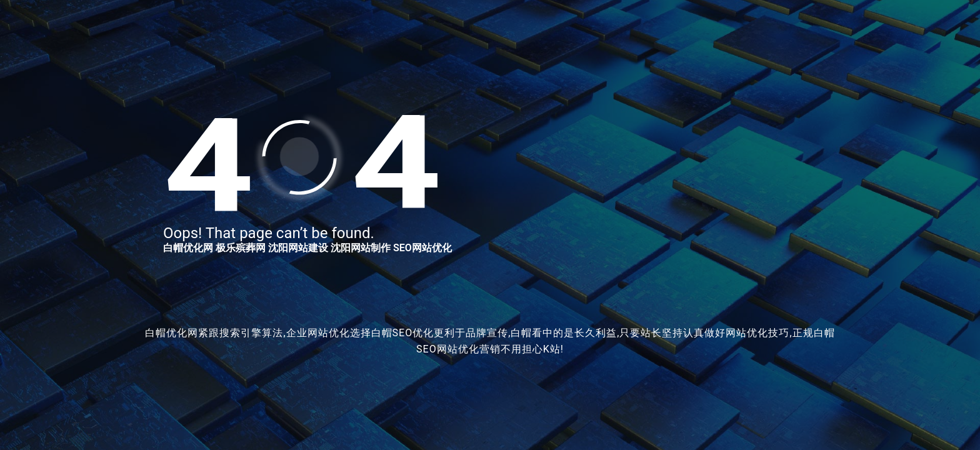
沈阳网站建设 (298, 248)
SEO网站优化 (422, 248)
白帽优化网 (188, 248)
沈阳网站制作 (361, 248)
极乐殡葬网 (241, 248)
